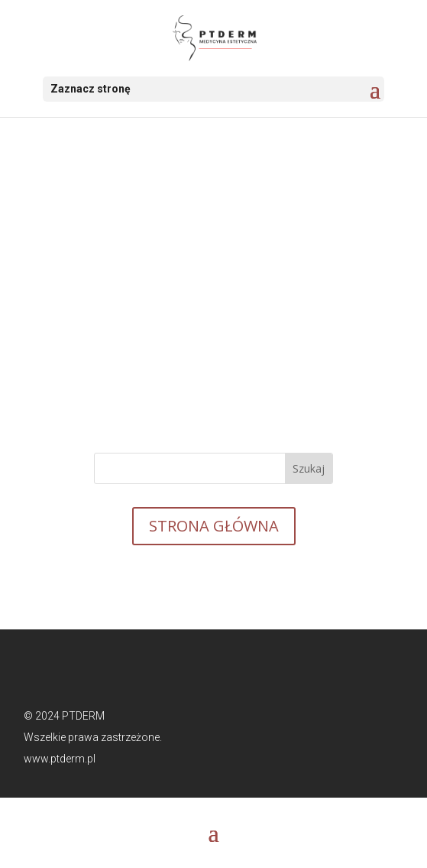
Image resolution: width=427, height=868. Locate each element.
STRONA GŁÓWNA (214, 526)
